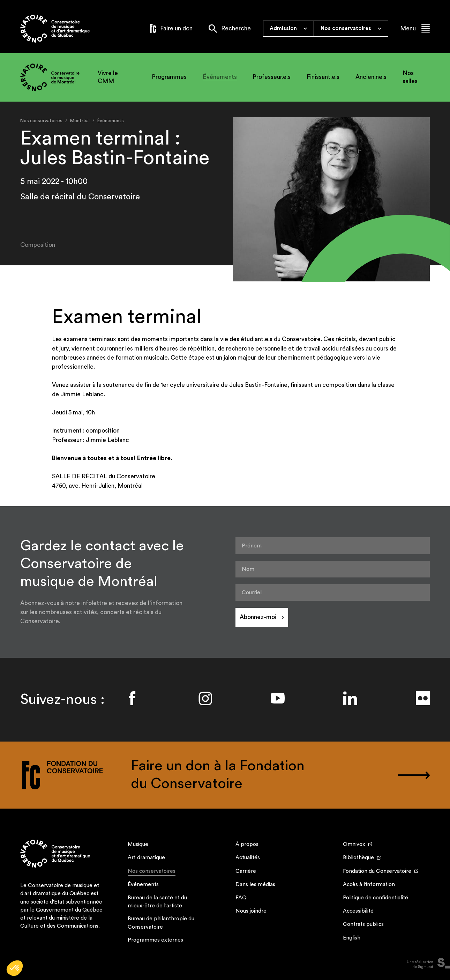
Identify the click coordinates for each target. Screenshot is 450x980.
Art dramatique (146, 857)
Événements (220, 77)
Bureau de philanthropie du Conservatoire (161, 923)
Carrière (246, 871)
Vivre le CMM (108, 77)
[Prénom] (333, 546)
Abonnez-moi (258, 617)
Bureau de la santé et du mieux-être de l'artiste (157, 902)
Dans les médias (255, 884)
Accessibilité (358, 911)
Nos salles (410, 77)
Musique (138, 844)
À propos (247, 844)
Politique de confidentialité (376, 898)
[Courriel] (333, 592)
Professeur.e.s (272, 77)
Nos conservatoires (152, 872)
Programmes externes (155, 940)
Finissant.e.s (323, 77)
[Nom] (333, 569)
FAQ (241, 898)
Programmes (169, 77)
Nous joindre (251, 911)
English (352, 938)
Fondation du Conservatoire (377, 871)
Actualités (248, 857)
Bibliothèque (358, 857)
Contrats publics (363, 924)
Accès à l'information (369, 884)
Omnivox (354, 844)
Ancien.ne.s (371, 77)
